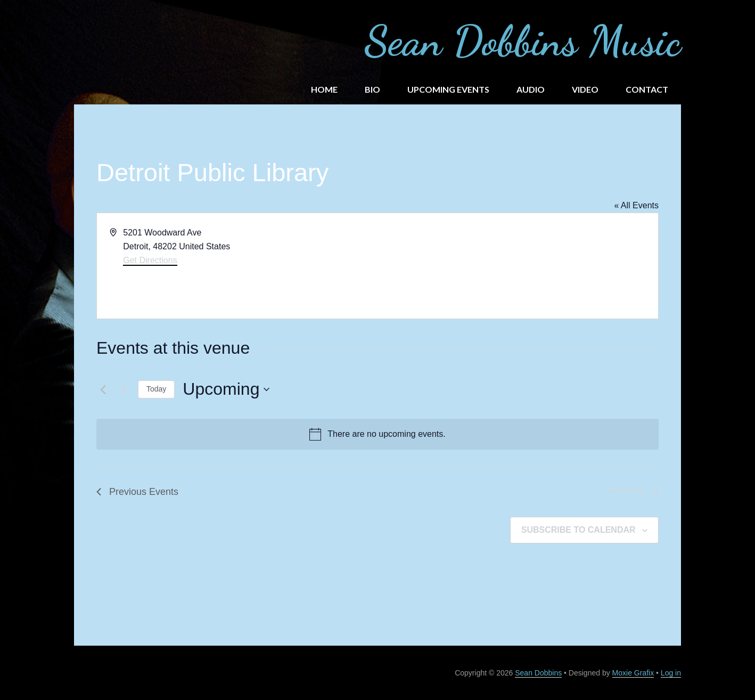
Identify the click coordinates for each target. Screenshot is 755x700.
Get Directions (150, 260)
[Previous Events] (103, 389)
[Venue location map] (517, 266)
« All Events (636, 205)
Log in (671, 673)
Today (156, 389)
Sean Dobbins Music (523, 40)
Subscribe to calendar (578, 530)
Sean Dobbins (538, 673)
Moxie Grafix (633, 673)
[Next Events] (124, 389)
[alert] (377, 434)
